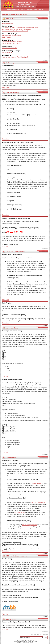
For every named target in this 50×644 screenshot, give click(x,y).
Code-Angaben (7, 37)
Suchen (23, 9)
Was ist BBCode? (8, 23)
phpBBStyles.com (23, 642)
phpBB (24, 640)
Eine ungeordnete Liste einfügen (12, 42)
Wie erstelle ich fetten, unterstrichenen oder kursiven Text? (20, 28)
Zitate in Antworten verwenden (11, 36)
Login (41, 9)
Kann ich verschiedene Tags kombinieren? (15, 31)
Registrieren (11, 9)
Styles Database (32, 642)
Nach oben (5, 88)
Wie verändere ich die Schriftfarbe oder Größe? (17, 29)
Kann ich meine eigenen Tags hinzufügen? (15, 57)
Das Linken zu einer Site (10, 48)
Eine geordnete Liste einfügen (11, 43)
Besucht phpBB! (36, 484)
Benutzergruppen (32, 9)
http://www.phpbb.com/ (38, 502)
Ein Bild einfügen (7, 52)
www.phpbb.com (20, 512)
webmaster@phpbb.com (29, 525)
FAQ (18, 9)
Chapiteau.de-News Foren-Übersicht (13, 14)
